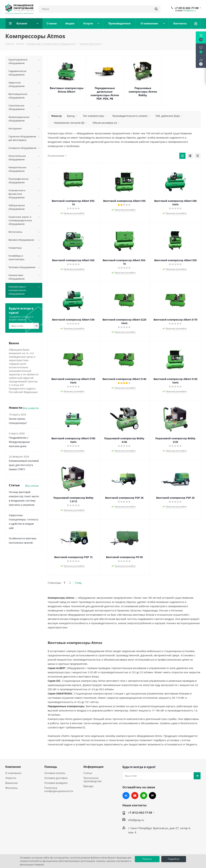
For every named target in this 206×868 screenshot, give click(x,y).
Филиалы (11, 788)
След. (79, 583)
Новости (11, 778)
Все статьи (32, 486)
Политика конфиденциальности (59, 789)
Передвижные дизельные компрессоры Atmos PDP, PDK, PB (105, 93)
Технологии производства (92, 779)
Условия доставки (56, 778)
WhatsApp (144, 796)
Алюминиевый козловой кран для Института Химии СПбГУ (24, 465)
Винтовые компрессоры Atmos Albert (67, 90)
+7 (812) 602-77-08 (187, 8)
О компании (13, 773)
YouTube (135, 796)
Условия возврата (56, 783)
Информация (93, 767)
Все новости (31, 408)
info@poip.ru (189, 11)
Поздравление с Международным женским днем (19, 442)
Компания (13, 767)
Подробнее (174, 859)
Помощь (51, 767)
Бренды (88, 786)
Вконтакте (126, 796)
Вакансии (12, 783)
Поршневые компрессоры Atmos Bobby (143, 92)
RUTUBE (152, 796)
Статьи (88, 773)
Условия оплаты (55, 773)
